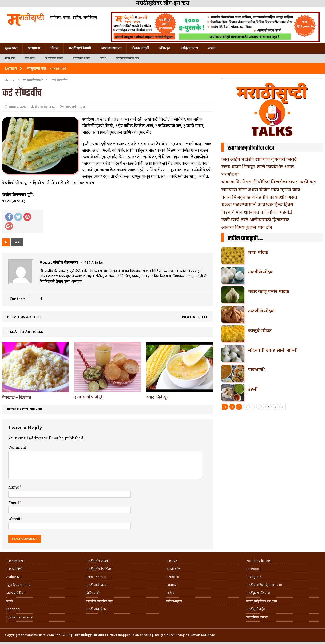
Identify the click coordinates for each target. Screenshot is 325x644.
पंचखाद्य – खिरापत (17, 398)
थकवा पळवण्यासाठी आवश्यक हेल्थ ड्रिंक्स (257, 204)
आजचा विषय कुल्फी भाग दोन (247, 227)
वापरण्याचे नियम (16, 593)
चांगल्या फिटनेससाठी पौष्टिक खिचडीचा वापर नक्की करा (269, 182)
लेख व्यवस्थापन (111, 48)
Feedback (13, 609)
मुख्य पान (11, 48)
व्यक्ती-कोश (173, 569)
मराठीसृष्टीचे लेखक (97, 561)
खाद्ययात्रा (34, 48)
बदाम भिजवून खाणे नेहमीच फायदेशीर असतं (259, 197)
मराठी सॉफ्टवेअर (96, 609)
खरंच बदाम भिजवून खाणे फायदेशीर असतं (258, 166)
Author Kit (13, 577)
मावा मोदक (258, 252)
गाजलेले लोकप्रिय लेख (100, 601)
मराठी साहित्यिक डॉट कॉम (262, 601)
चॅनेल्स (54, 48)
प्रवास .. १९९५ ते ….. (99, 577)
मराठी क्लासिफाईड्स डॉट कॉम (264, 585)
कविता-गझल (174, 601)
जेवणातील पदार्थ (54, 58)
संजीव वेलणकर (45, 107)
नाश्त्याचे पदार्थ (75, 107)
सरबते (103, 58)
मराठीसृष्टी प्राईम (256, 609)
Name (14, 488)
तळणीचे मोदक (261, 311)
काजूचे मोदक (260, 330)
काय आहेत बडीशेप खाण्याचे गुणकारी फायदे (259, 159)
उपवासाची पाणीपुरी (89, 397)
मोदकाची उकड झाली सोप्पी (273, 350)
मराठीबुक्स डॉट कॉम (258, 593)
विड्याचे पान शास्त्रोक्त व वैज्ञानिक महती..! (257, 212)
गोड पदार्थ (30, 58)
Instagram (254, 577)
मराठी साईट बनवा (97, 585)
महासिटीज (173, 577)
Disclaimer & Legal (20, 617)
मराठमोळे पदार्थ (81, 58)
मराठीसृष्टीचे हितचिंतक (99, 569)
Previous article (24, 317)
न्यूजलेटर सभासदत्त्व (18, 585)
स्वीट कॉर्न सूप (157, 397)
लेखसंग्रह (172, 561)
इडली (253, 389)
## (17, 242)
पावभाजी (256, 369)
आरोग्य (170, 593)
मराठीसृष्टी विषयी (80, 48)
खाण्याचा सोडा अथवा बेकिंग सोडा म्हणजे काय (261, 189)
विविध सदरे (93, 593)
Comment (17, 448)
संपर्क (212, 48)
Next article (195, 317)
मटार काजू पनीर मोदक (269, 291)
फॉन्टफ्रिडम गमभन (257, 617)
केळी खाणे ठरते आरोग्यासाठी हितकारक (255, 219)
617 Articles (94, 263)
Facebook (253, 569)
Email (14, 503)
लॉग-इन (165, 48)
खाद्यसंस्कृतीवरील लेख (128, 58)
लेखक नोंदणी (140, 48)
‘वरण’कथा (230, 174)
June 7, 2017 (18, 107)
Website (15, 519)
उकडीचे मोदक (261, 272)
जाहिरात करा (189, 48)
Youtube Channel (258, 561)
